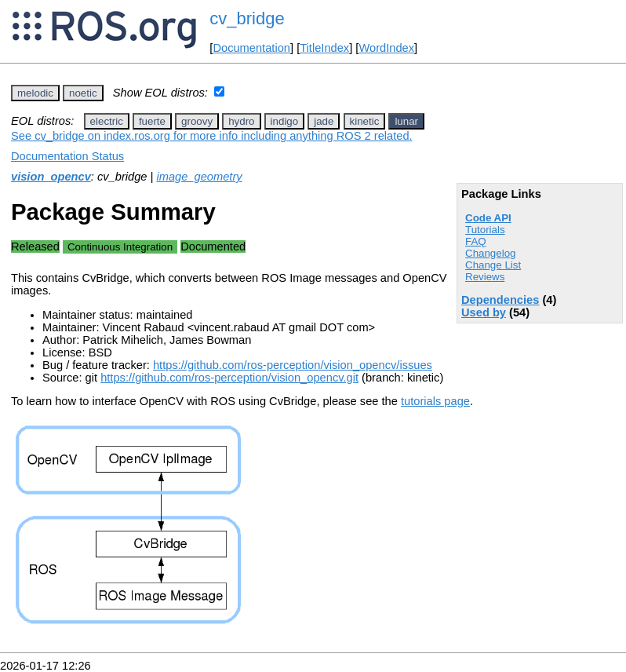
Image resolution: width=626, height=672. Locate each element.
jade (324, 121)
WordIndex (386, 48)
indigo (285, 121)
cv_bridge (247, 18)
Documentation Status (67, 156)
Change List (493, 265)
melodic (35, 93)
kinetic (365, 121)
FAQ (476, 241)
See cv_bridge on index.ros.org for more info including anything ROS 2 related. (212, 136)
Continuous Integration (120, 247)
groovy (197, 121)
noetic (83, 93)
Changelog (490, 253)
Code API (488, 218)
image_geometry (199, 177)
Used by (484, 312)
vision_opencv (51, 177)
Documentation (251, 48)
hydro (241, 121)
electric (107, 121)
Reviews (485, 277)
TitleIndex (324, 48)
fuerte (152, 121)
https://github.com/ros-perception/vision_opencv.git (229, 378)
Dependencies (500, 300)
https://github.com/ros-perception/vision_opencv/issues (293, 365)
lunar (406, 121)
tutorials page (435, 401)
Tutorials (485, 230)
